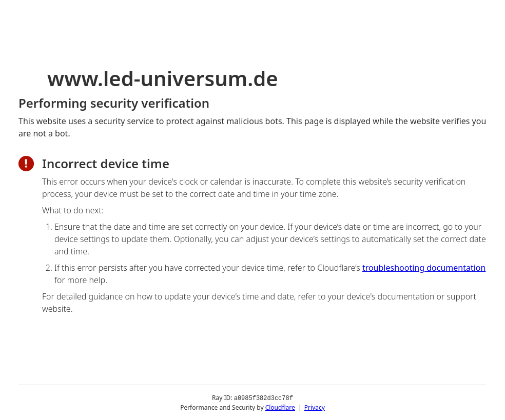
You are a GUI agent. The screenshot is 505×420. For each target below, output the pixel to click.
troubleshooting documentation (424, 268)
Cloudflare (280, 407)
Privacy (315, 407)
